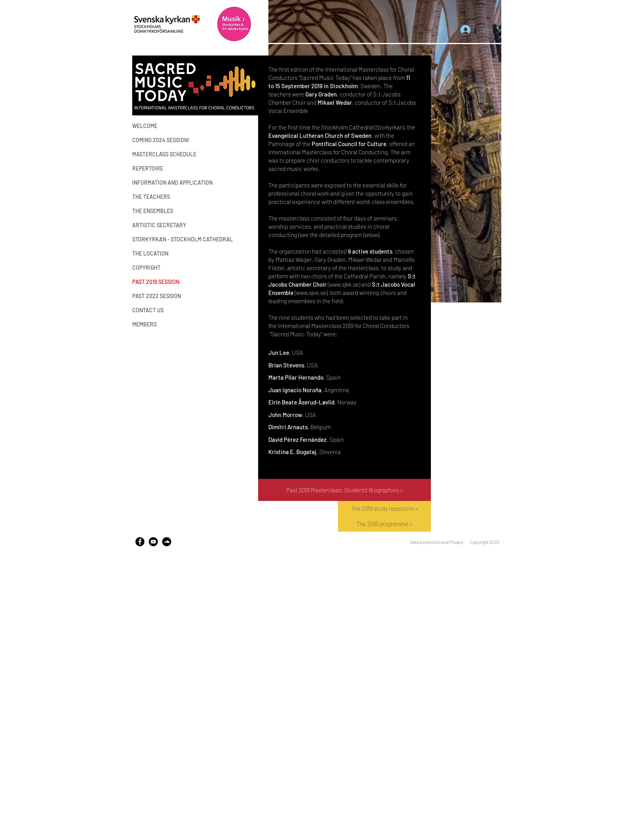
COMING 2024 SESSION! (161, 140)
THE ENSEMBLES (153, 211)
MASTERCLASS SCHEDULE (164, 154)
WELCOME (145, 126)
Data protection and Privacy (437, 542)
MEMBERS (144, 324)
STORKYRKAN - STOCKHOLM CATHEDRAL (165, 239)
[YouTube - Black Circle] (153, 542)
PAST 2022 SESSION (157, 296)
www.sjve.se (311, 293)
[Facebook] (140, 542)
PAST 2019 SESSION (156, 282)
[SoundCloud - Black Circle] (167, 542)
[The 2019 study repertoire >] (384, 509)
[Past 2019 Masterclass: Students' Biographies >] (345, 490)
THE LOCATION (150, 253)
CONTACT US (148, 310)
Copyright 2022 (485, 542)
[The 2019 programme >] (384, 524)
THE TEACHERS (151, 197)
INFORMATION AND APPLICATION (165, 183)
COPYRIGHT (146, 268)
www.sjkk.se (344, 284)
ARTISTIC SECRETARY (159, 225)
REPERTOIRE (148, 168)
